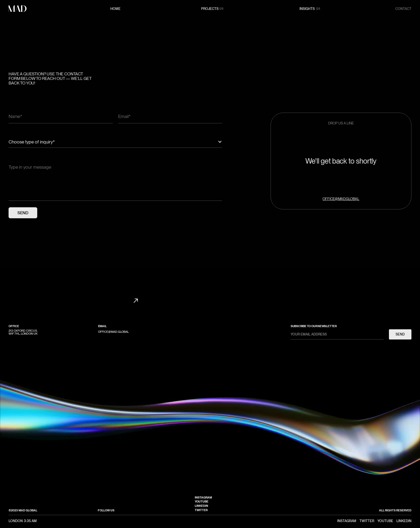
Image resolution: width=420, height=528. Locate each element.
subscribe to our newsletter (314, 326)
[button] (115, 142)
